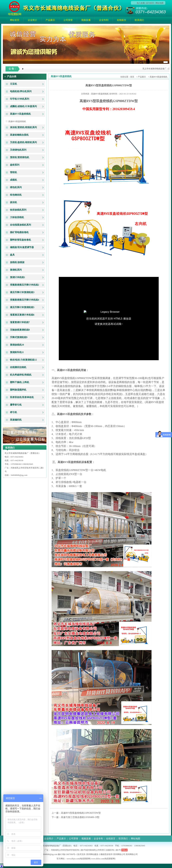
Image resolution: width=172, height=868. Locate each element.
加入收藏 (141, 3)
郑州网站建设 (92, 854)
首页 (132, 77)
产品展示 (50, 20)
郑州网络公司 (119, 854)
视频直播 (86, 20)
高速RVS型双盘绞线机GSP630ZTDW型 (81, 813)
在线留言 (122, 20)
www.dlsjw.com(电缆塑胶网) (79, 859)
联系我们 (139, 20)
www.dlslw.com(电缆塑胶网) (103, 859)
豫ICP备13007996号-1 (67, 854)
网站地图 (160, 3)
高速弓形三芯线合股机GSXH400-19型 (80, 817)
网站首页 (15, 20)
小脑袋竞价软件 (106, 854)
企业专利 (104, 20)
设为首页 (150, 3)
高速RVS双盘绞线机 (17, 121)
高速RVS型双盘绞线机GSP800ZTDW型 (109, 85)
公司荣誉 (68, 20)
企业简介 (32, 20)
